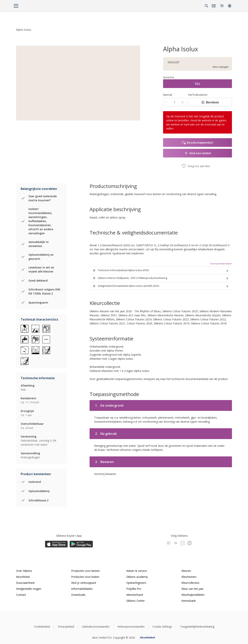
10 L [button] (198, 84)
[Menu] (16, 6)
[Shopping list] (214, 6)
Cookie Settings (162, 624)
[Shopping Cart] (222, 6)
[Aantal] (175, 102)
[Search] (206, 6)
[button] (230, 6)
